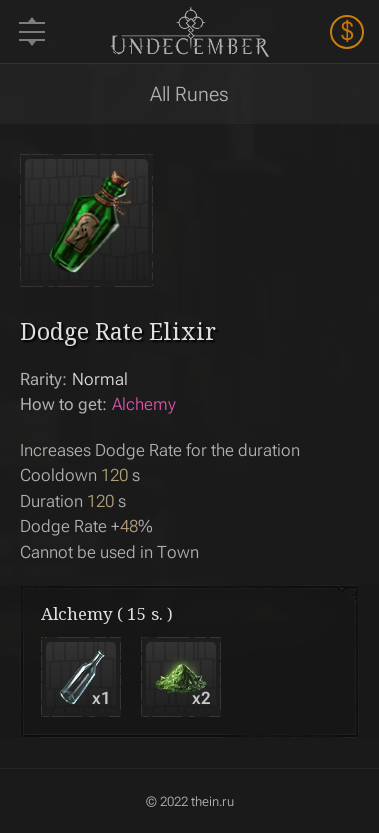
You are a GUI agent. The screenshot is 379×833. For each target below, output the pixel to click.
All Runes (189, 94)
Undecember (189, 31)
